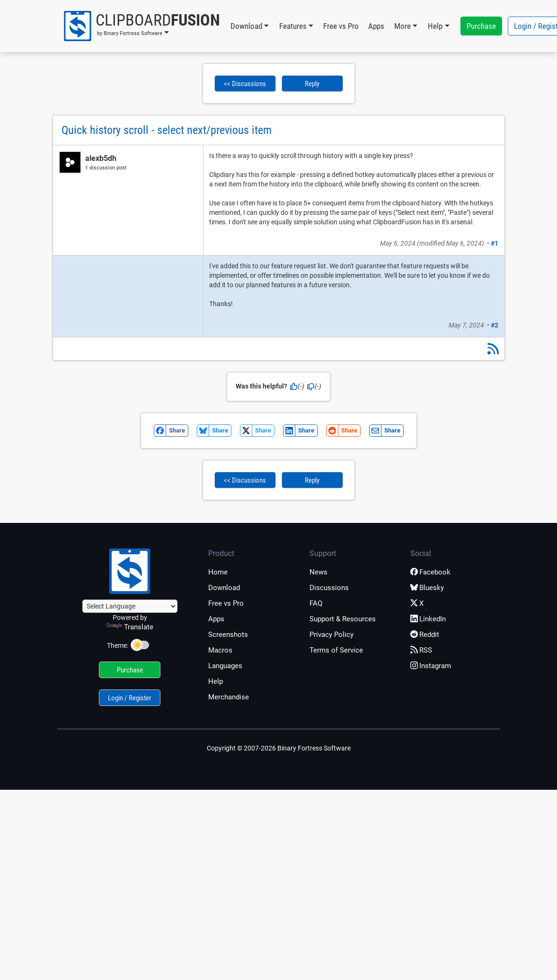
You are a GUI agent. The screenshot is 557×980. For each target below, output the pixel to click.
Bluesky (427, 588)
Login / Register (130, 698)
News (318, 572)
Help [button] (435, 26)
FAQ (316, 603)
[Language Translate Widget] (130, 606)
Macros (220, 650)
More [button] (402, 26)
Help (216, 681)
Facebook (430, 572)
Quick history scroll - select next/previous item (167, 130)
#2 (495, 325)
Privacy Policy (332, 635)
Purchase (481, 26)
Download (224, 588)
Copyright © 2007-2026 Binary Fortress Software (279, 748)
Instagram (431, 666)
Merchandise (229, 697)
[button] (141, 26)
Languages (225, 666)
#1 (495, 243)
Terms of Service (336, 650)
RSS (421, 650)
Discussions (329, 588)
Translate (130, 627)
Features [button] (293, 26)
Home (218, 572)
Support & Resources (343, 619)
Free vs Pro (341, 26)
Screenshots (228, 635)
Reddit (425, 635)
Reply (312, 84)
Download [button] (246, 26)
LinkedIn (428, 619)
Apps (376, 26)
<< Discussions (245, 84)
